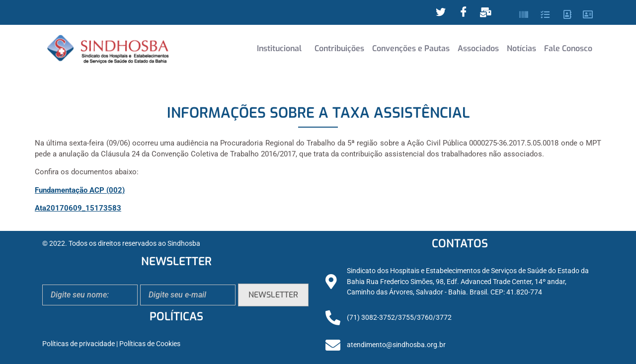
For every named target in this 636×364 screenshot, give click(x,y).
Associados (478, 48)
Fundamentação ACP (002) (80, 190)
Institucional (279, 48)
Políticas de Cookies (150, 344)
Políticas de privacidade (79, 344)
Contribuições (339, 48)
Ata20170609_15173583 (78, 208)
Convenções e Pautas (411, 48)
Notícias (521, 48)
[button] (282, 49)
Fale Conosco (568, 48)
